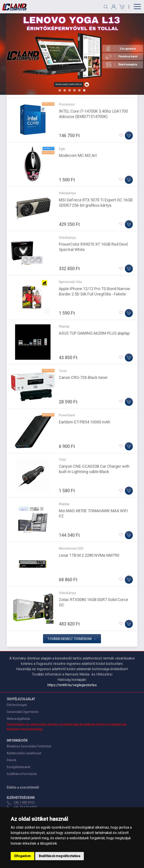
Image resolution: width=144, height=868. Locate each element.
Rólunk (11, 760)
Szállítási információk (22, 774)
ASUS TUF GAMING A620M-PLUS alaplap (94, 333)
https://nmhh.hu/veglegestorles (72, 685)
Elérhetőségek (17, 705)
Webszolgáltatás (19, 719)
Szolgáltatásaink (19, 767)
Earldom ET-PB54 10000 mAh (85, 422)
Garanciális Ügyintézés (23, 712)
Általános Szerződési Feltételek (29, 746)
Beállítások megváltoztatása (60, 856)
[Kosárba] (129, 136)
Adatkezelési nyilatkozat (24, 753)
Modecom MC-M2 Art (78, 155)
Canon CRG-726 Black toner (83, 377)
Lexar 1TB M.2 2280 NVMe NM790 (89, 555)
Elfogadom (23, 856)
